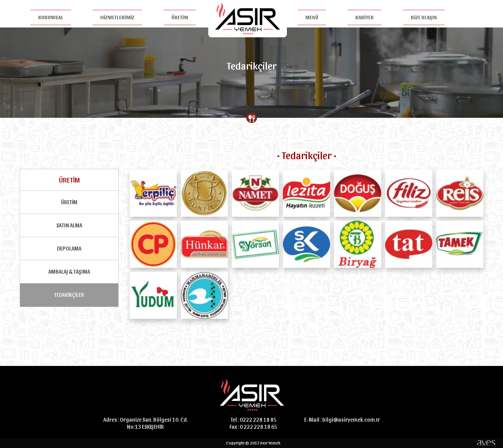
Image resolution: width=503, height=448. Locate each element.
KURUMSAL (51, 17)
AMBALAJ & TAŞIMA (69, 272)
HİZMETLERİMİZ (117, 17)
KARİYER (364, 17)
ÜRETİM (180, 17)
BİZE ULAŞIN (424, 17)
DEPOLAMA (69, 248)
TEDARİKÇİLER (69, 295)
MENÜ (312, 17)
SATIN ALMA (69, 225)
